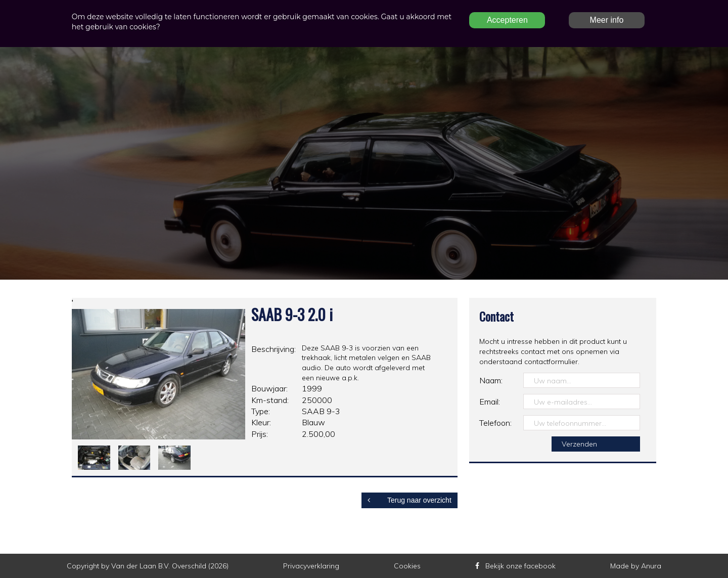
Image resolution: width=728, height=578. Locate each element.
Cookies (407, 566)
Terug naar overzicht (409, 500)
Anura (651, 566)
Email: (490, 402)
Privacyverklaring (311, 566)
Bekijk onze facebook (515, 566)
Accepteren (507, 20)
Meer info (607, 20)
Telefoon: (495, 423)
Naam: (491, 380)
